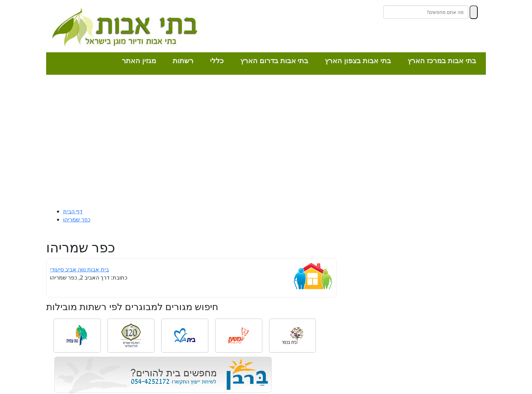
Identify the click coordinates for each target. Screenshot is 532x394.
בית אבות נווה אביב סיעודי (79, 269)
